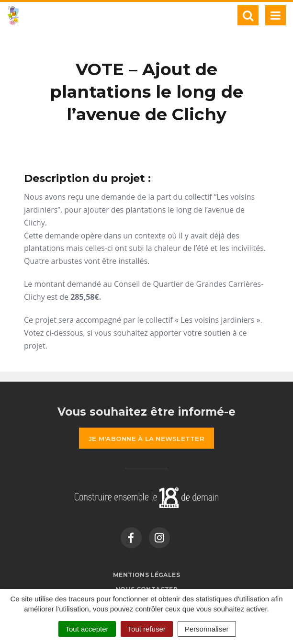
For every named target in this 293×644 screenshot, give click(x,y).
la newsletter (146, 439)
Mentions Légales (146, 575)
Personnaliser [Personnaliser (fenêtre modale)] (207, 629)
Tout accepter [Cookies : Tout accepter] (87, 629)
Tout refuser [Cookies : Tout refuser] (147, 629)
